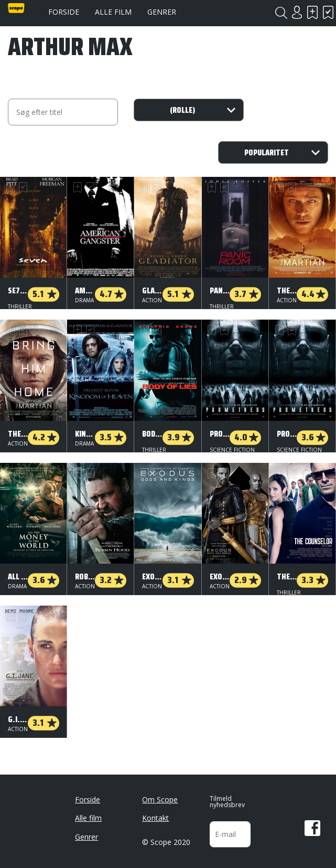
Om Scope (160, 795)
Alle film (113, 12)
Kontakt (155, 814)
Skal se (312, 12)
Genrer (162, 12)
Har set (328, 12)
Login (297, 12)
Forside (64, 12)
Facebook (312, 824)
